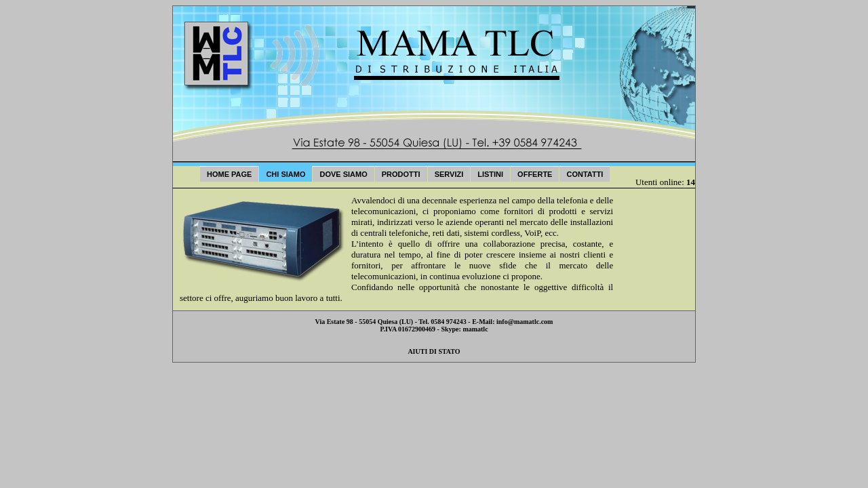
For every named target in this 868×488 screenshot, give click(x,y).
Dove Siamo (343, 174)
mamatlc (475, 329)
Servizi (449, 174)
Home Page (229, 174)
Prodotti (401, 174)
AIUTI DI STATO (434, 351)
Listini (490, 174)
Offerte (535, 174)
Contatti (585, 174)
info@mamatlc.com (525, 322)
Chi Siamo (285, 174)
